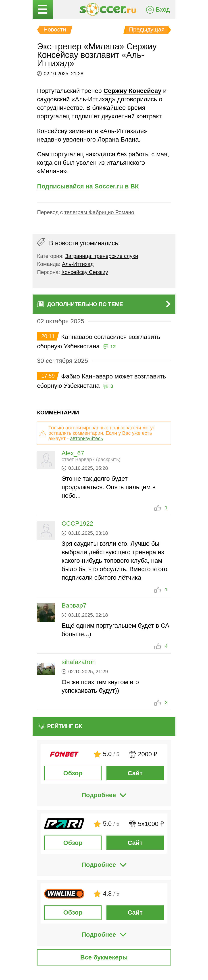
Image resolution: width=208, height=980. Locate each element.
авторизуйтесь (87, 438)
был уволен (80, 163)
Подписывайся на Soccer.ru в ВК (88, 186)
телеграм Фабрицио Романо (99, 212)
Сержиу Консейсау (132, 91)
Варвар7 (74, 605)
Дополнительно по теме (85, 304)
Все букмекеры (104, 957)
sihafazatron (79, 662)
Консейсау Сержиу (85, 272)
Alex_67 (73, 453)
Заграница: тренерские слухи (102, 256)
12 (113, 347)
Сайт (135, 773)
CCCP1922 (77, 523)
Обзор (73, 773)
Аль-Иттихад (78, 264)
